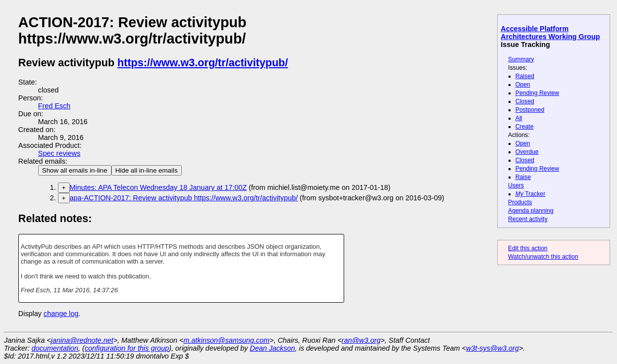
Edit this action (528, 248)
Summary (521, 59)
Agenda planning (531, 211)
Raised (525, 76)
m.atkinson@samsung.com (227, 340)
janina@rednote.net (82, 340)
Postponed (530, 110)
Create (525, 127)
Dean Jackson (273, 348)
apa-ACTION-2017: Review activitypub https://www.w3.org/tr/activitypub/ (184, 198)
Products (520, 202)
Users (516, 185)
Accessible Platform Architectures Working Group (550, 33)
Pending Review (537, 93)
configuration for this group (127, 348)
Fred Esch (54, 106)
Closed (525, 101)
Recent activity (528, 219)
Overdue (527, 152)
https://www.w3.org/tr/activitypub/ (203, 63)
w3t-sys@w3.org (492, 348)
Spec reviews (59, 153)
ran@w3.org (361, 340)
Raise (523, 177)
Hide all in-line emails (147, 170)
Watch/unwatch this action (543, 257)
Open (523, 85)
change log (61, 314)
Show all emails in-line (75, 170)
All (519, 118)
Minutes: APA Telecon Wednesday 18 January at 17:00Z (158, 187)
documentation (55, 348)
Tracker (531, 194)
